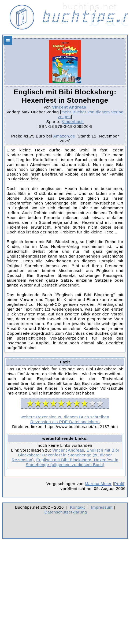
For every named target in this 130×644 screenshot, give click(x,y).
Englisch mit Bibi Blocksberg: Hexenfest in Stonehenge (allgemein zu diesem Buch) (72, 462)
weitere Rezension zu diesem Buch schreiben (65, 417)
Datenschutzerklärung (66, 512)
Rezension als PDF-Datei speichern (65, 422)
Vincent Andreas (69, 107)
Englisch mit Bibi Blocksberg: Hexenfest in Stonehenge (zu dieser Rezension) (65, 455)
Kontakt (77, 507)
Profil (119, 484)
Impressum (102, 507)
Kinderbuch (73, 122)
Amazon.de (64, 136)
